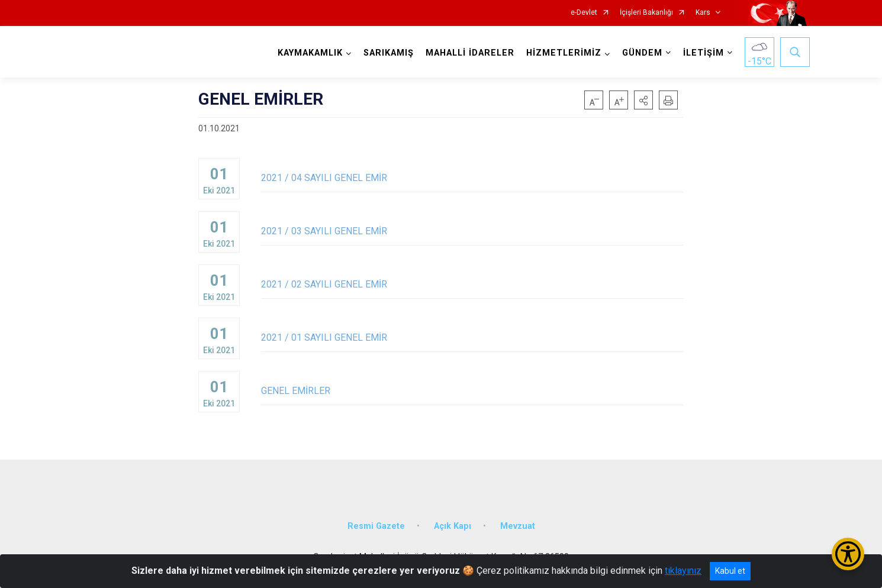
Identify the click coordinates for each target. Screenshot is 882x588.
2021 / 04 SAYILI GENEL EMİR (472, 178)
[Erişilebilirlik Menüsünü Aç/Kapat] (848, 554)
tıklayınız (683, 571)
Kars (703, 13)
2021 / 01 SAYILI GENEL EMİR (472, 337)
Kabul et (730, 571)
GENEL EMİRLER (472, 391)
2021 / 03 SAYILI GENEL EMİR (472, 231)
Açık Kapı (453, 526)
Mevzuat (518, 526)
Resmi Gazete (376, 526)
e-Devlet (584, 13)
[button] (643, 100)
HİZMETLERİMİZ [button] (564, 53)
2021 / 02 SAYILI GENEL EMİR (472, 284)
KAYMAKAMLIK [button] (310, 53)
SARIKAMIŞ (389, 53)
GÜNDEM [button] (642, 53)
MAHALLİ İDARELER (470, 53)
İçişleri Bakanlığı (646, 13)
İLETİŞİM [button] (704, 53)
